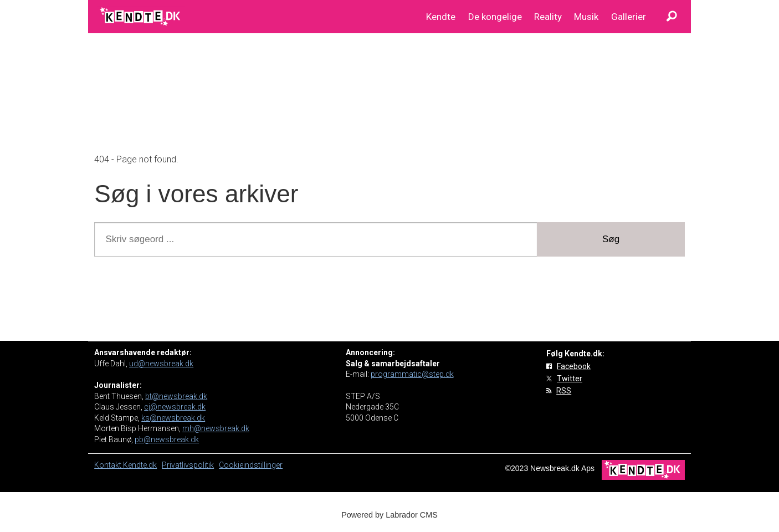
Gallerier (629, 17)
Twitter (570, 378)
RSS (564, 391)
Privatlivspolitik (188, 465)
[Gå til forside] (141, 17)
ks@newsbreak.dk (173, 418)
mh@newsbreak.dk (216, 428)
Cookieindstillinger (251, 465)
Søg (611, 239)
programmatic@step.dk (412, 374)
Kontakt (109, 465)
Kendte (441, 17)
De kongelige (495, 17)
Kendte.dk (140, 465)
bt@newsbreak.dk (176, 396)
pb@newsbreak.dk (167, 439)
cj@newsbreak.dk (175, 407)
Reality (548, 17)
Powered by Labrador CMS (389, 515)
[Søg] (672, 17)
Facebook (574, 366)
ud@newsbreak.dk (161, 364)
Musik (586, 17)
